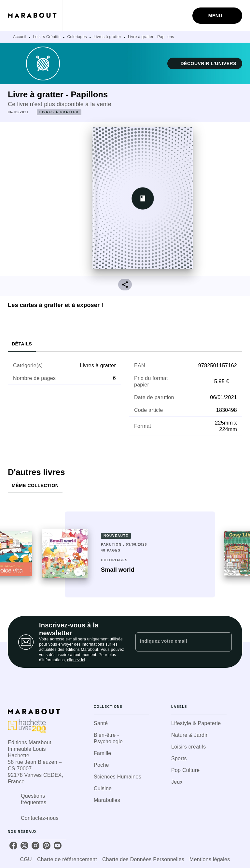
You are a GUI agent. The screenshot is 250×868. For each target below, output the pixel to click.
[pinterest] (47, 846)
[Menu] (217, 16)
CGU (26, 859)
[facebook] (13, 846)
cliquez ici (76, 660)
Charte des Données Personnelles (143, 859)
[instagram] (35, 846)
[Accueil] (35, 15)
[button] (205, 63)
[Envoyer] (224, 642)
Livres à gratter (108, 37)
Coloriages (77, 37)
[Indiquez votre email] (175, 642)
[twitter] (24, 846)
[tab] (22, 344)
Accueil (20, 37)
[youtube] (58, 846)
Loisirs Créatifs (47, 37)
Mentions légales (210, 859)
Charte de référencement (67, 859)
